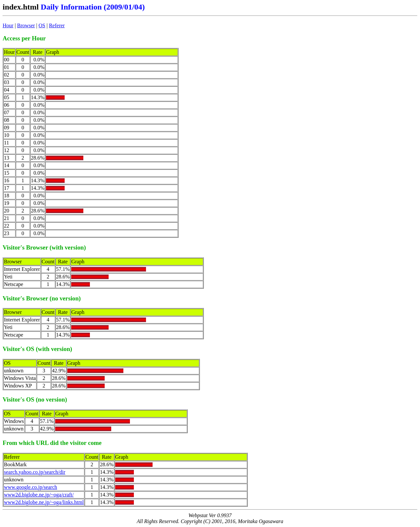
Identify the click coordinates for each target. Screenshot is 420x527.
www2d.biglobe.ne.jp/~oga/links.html (44, 502)
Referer (57, 25)
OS (42, 25)
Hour (8, 25)
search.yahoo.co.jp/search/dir (35, 472)
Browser (26, 25)
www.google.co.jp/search (31, 487)
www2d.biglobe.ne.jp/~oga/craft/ (39, 495)
